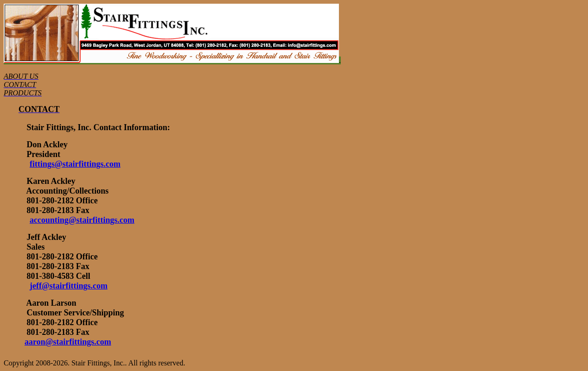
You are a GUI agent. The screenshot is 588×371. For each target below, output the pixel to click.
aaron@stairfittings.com (68, 342)
